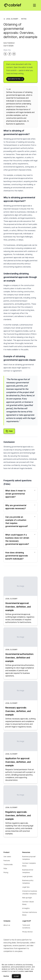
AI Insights (26, 908)
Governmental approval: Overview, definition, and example (18, 607)
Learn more (29, 971)
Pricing (6, 873)
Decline (6, 976)
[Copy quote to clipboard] (9, 431)
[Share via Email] (14, 54)
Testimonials (8, 865)
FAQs (5, 869)
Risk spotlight (27, 898)
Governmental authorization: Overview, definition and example (20, 658)
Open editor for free (15, 79)
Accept (16, 976)
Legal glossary (12, 19)
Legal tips (26, 887)
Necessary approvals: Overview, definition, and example (18, 711)
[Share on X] (5, 54)
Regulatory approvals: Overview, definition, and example (18, 816)
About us (7, 925)
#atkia (24, 19)
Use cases (7, 857)
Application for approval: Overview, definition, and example (18, 762)
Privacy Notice (27, 932)
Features (7, 861)
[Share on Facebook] (10, 54)
